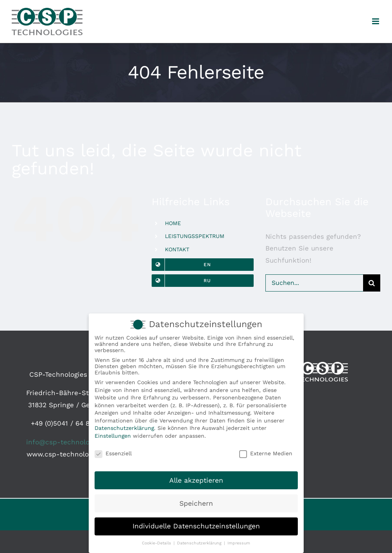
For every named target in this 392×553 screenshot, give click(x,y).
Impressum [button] (239, 544)
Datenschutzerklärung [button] (200, 544)
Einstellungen (113, 437)
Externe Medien (266, 454)
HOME (173, 223)
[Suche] (372, 283)
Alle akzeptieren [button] (196, 481)
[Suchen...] (314, 283)
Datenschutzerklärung (124, 429)
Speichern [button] (196, 504)
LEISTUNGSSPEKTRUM (195, 236)
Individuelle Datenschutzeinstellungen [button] (196, 527)
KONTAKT (177, 249)
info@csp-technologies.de (69, 442)
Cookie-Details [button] (157, 544)
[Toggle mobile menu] (376, 21)
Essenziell (113, 454)
